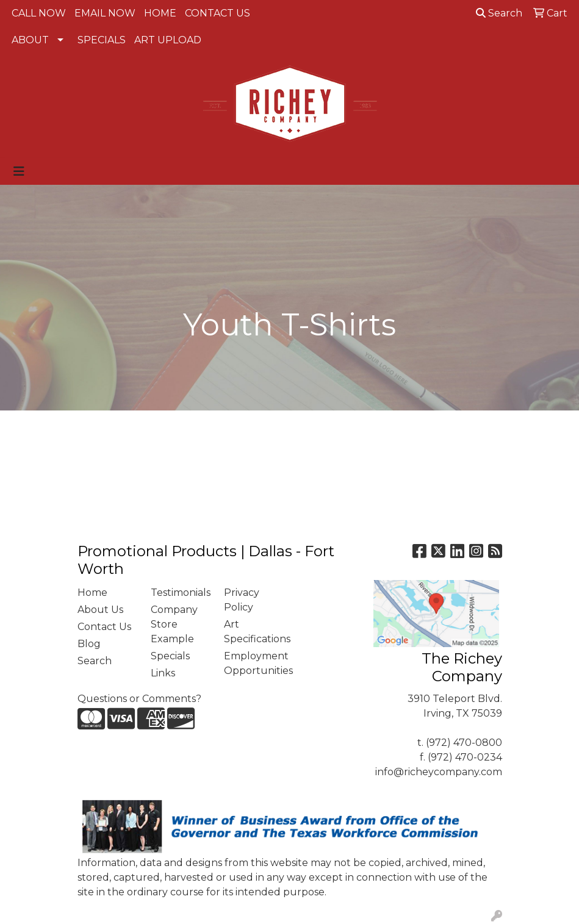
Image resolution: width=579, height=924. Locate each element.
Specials (170, 656)
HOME (160, 13)
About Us (100, 610)
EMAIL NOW (105, 13)
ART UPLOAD (168, 40)
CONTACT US (218, 13)
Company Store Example (174, 624)
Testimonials (180, 593)
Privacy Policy (242, 600)
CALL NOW (39, 13)
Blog (89, 644)
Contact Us (104, 627)
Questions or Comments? (139, 699)
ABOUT (30, 40)
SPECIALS (102, 40)
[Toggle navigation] (19, 171)
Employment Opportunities (253, 663)
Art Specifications (253, 632)
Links (163, 673)
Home (92, 593)
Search (499, 13)
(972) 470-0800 (464, 743)
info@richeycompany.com (439, 772)
